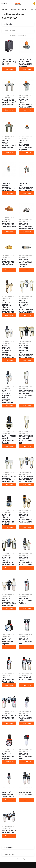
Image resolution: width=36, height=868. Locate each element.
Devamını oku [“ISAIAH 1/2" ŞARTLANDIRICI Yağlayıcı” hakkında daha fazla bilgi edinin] (27, 609)
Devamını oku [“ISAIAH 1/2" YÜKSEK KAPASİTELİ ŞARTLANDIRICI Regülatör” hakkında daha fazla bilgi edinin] (9, 527)
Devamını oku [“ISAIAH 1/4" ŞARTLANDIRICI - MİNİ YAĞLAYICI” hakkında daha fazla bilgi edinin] (9, 270)
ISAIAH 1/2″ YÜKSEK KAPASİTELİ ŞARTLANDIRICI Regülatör (8, 520)
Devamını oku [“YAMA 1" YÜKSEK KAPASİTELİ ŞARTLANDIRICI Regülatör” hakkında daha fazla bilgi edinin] (27, 69)
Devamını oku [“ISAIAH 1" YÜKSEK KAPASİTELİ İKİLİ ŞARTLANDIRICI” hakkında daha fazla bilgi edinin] (9, 484)
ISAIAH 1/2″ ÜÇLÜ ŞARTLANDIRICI (9, 717)
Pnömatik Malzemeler (18, 10)
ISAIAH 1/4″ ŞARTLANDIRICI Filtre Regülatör (8, 795)
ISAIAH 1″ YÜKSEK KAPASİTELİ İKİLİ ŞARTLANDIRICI (9, 479)
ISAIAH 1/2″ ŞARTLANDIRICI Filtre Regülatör (8, 680)
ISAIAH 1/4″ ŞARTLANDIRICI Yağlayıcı (26, 718)
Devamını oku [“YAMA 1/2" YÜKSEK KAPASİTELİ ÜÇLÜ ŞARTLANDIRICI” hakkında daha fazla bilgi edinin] (9, 153)
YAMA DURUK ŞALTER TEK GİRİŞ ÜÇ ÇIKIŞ (9, 62)
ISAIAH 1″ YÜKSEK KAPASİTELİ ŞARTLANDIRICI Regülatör (9, 439)
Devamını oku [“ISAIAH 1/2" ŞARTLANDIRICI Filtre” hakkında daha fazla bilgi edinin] (27, 647)
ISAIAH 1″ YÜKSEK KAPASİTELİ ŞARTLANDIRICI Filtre (26, 439)
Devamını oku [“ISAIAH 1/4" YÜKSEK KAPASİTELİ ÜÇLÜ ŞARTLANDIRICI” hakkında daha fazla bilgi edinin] (9, 609)
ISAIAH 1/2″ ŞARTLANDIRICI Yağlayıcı (26, 601)
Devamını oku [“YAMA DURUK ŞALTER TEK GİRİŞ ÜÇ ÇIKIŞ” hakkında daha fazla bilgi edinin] (9, 69)
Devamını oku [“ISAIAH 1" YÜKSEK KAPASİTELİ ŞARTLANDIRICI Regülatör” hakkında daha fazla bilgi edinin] (9, 446)
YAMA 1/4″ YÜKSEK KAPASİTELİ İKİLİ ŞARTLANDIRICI (8, 187)
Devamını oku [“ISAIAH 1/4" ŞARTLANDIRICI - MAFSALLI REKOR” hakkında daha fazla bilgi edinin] (27, 232)
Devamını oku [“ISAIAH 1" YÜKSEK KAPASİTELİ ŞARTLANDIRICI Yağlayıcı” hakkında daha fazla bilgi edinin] (27, 406)
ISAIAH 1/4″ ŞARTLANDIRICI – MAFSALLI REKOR (26, 226)
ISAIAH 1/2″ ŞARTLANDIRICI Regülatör (8, 641)
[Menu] (3, 3)
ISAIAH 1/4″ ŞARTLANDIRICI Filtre (26, 756)
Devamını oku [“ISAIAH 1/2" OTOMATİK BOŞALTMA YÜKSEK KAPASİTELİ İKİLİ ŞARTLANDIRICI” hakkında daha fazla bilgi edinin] (9, 360)
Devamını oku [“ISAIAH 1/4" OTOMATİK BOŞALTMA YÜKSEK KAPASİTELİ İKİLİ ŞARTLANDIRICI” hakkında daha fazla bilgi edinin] (9, 406)
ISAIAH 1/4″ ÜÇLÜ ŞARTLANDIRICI (9, 832)
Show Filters (9, 24)
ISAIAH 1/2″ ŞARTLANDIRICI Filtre (26, 641)
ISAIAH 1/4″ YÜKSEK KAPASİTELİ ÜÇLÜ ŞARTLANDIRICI (9, 602)
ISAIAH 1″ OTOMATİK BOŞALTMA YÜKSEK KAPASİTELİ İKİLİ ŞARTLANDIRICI (8, 306)
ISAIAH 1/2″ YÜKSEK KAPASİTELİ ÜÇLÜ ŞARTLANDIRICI (9, 561)
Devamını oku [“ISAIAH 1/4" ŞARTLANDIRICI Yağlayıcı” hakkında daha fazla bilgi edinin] (27, 723)
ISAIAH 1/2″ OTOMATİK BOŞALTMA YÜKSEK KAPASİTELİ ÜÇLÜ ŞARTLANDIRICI (26, 351)
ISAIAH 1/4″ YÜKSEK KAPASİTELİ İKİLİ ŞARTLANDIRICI (26, 561)
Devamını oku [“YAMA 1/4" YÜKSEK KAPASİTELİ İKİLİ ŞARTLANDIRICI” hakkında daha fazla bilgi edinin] (9, 193)
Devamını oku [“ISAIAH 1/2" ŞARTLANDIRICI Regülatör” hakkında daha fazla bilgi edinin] (9, 647)
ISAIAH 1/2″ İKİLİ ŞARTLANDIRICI (26, 679)
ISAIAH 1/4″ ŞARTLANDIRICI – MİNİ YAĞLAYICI (9, 262)
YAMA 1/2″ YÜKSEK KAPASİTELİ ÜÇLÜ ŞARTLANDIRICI (9, 144)
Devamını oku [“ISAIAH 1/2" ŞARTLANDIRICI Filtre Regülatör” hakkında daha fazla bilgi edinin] (9, 685)
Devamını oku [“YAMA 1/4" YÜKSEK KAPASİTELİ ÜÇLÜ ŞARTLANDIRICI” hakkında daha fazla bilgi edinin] (27, 193)
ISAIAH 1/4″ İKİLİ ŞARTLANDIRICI (26, 793)
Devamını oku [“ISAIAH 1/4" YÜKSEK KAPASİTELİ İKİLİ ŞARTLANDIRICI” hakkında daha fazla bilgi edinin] (27, 568)
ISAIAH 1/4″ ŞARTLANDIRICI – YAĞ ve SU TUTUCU (26, 263)
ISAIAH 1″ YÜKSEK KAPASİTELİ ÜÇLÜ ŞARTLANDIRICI (26, 479)
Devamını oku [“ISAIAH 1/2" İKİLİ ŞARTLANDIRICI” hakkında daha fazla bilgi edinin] (27, 685)
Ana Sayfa (5, 10)
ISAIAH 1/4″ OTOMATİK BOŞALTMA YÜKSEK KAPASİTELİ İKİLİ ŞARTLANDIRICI (8, 397)
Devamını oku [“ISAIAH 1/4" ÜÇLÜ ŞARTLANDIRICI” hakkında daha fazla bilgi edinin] (9, 836)
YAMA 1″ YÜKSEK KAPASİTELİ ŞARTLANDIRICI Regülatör (26, 63)
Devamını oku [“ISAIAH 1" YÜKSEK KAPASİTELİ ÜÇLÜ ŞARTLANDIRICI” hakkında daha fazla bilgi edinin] (27, 484)
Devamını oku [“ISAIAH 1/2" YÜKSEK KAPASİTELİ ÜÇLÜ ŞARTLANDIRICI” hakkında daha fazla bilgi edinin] (9, 568)
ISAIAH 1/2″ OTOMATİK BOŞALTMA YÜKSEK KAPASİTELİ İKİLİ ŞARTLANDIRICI (8, 351)
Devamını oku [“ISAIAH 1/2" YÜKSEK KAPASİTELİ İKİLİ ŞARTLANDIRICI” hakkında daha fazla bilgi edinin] (27, 527)
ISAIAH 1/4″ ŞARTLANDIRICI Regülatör (8, 756)
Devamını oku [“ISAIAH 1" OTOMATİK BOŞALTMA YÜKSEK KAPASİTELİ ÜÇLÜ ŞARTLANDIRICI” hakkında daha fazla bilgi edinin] (27, 315)
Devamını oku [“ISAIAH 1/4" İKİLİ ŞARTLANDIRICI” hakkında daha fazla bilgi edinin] (27, 800)
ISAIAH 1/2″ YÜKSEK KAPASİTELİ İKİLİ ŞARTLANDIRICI (26, 518)
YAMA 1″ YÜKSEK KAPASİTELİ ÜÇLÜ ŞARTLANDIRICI (9, 102)
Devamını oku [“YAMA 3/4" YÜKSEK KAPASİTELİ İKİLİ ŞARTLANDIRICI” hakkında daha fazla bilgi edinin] (27, 110)
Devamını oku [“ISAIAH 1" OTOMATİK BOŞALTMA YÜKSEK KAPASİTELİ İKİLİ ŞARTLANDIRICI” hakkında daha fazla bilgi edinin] (9, 315)
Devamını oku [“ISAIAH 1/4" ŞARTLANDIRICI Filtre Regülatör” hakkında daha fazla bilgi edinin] (9, 800)
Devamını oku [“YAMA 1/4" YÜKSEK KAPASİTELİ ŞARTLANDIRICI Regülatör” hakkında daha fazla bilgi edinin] (27, 153)
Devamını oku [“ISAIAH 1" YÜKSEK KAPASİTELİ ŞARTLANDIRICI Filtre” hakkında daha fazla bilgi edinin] (27, 446)
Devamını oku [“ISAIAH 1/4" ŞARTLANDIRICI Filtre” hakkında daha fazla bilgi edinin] (27, 762)
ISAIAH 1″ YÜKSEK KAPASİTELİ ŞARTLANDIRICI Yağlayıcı (26, 394)
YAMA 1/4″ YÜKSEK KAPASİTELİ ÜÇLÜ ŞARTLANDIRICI (26, 187)
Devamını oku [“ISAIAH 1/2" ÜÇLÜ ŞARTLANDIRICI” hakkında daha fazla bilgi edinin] (9, 723)
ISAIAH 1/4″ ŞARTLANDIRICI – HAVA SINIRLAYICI (9, 224)
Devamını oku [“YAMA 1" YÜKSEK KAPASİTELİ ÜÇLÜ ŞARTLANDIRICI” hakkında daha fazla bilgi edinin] (9, 110)
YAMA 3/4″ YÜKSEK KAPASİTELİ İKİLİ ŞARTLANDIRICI (26, 103)
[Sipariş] (18, 31)
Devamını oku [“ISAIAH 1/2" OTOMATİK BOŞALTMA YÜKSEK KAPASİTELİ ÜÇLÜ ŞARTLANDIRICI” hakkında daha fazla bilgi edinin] (27, 360)
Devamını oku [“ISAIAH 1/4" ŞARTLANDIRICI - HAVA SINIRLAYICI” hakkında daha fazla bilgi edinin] (9, 232)
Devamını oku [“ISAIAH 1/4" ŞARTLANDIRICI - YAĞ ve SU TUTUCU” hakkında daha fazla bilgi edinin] (27, 270)
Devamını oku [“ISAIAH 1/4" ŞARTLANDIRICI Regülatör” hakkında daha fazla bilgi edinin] (9, 762)
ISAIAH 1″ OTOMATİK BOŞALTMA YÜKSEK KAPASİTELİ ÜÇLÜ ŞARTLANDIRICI (26, 306)
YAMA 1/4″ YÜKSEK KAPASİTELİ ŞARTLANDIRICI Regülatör (26, 145)
